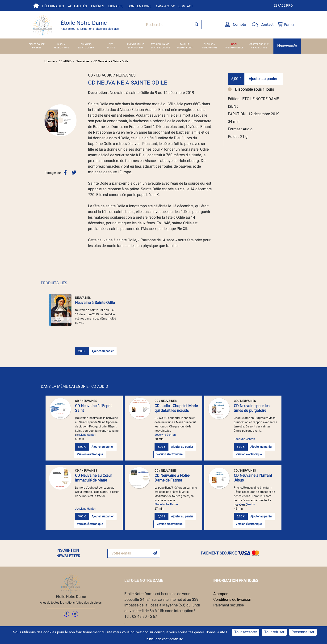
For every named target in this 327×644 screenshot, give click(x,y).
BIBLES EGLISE (37, 44)
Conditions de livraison (232, 599)
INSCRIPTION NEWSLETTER (68, 553)
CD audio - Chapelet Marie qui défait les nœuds (176, 408)
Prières (98, 6)
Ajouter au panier (263, 79)
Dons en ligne (140, 6)
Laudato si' (165, 6)
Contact (186, 6)
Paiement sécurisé (228, 605)
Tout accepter (246, 632)
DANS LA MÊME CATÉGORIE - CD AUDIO (74, 386)
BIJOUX (61, 44)
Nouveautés (287, 46)
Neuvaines (82, 61)
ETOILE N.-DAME (160, 44)
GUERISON (210, 44)
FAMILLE (185, 44)
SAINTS (111, 48)
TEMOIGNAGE (210, 48)
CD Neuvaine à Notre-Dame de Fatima (172, 478)
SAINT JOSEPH (86, 48)
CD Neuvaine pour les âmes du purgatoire (252, 408)
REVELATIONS (61, 48)
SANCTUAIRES (136, 48)
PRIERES (37, 48)
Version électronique (90, 454)
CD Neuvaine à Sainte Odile (111, 61)
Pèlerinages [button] (53, 6)
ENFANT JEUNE (136, 44)
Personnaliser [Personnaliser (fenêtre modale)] (303, 632)
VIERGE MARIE (259, 48)
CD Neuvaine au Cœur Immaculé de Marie (93, 478)
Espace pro (283, 5)
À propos (221, 594)
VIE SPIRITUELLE (234, 48)
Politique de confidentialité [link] (164, 639)
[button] (47, 120)
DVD (111, 44)
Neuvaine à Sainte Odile (95, 303)
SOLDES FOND (185, 48)
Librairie (116, 6)
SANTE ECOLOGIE (160, 48)
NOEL (234, 44)
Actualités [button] (77, 6)
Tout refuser (274, 632)
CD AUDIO (86, 44)
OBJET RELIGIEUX (259, 44)
